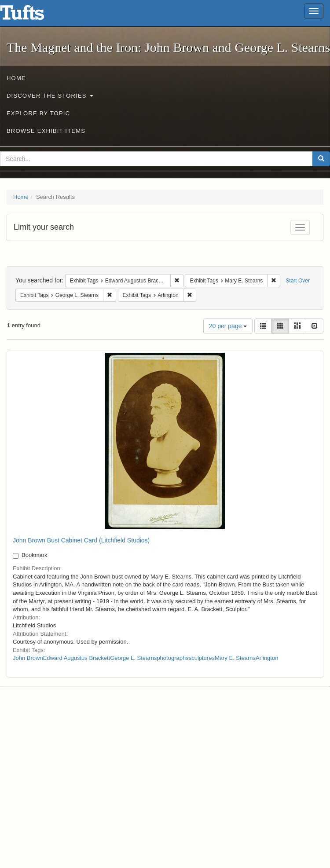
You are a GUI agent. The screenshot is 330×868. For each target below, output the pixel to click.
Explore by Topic (38, 113)
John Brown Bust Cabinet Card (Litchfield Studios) (81, 540)
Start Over (298, 281)
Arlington (267, 658)
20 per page (228, 326)
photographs (172, 658)
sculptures (202, 658)
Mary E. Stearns (235, 658)
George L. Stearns (133, 658)
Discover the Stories (50, 96)
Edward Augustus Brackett (77, 658)
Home (16, 78)
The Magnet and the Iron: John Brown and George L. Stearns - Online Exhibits (33, 15)
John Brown (28, 658)
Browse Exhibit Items (46, 131)
